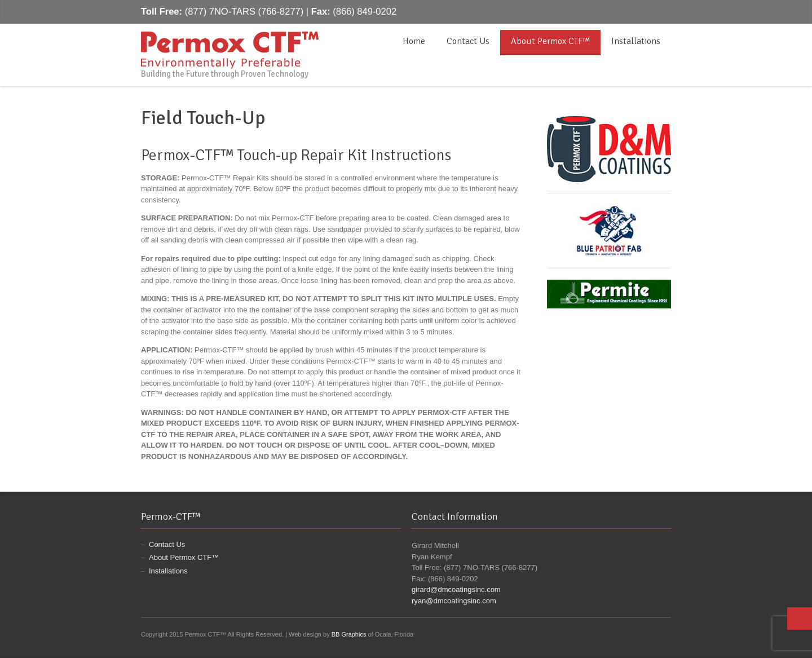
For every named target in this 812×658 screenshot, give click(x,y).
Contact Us (468, 41)
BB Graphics (349, 634)
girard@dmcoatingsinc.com (456, 589)
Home (414, 41)
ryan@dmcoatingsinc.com (454, 601)
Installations (636, 41)
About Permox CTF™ (550, 41)
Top (800, 619)
